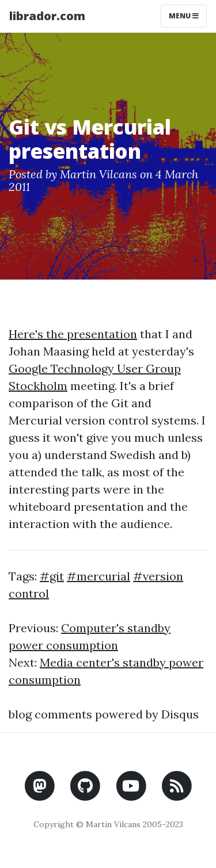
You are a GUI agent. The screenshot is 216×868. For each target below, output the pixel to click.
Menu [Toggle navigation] (184, 16)
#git (52, 576)
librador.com (47, 16)
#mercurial (98, 576)
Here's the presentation (73, 334)
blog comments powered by (104, 714)
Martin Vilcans (98, 174)
